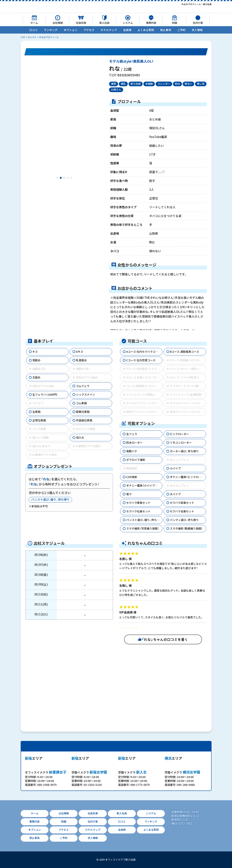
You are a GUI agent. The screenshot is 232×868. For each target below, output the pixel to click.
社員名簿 (81, 23)
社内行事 (198, 23)
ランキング (51, 30)
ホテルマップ (109, 30)
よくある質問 (146, 30)
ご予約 (181, 30)
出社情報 (58, 23)
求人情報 (197, 30)
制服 (175, 23)
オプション (71, 30)
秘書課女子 (46, 772)
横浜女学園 (182, 772)
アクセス (89, 30)
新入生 (132, 772)
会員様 (127, 30)
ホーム (34, 23)
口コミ (34, 30)
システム (128, 23)
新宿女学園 (89, 772)
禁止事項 (166, 30)
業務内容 (151, 23)
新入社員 (104, 23)
